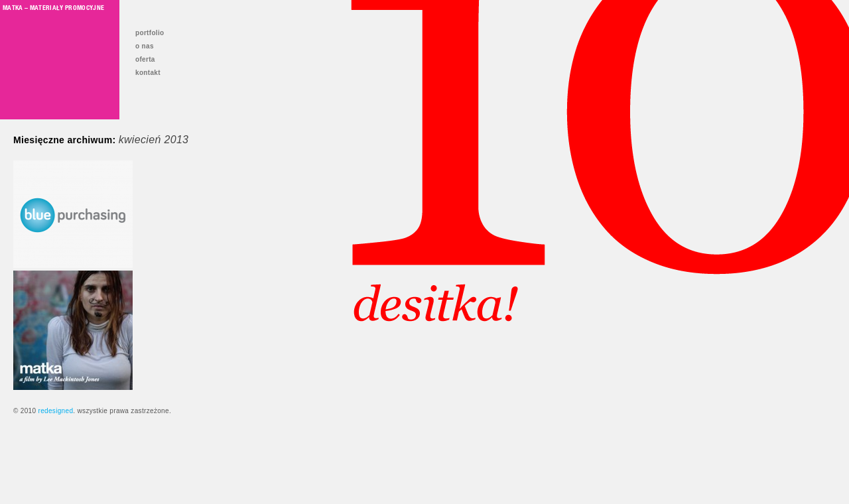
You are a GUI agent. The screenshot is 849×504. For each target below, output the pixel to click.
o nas (145, 46)
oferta (145, 59)
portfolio (150, 33)
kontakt (148, 73)
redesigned (55, 411)
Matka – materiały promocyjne (53, 7)
